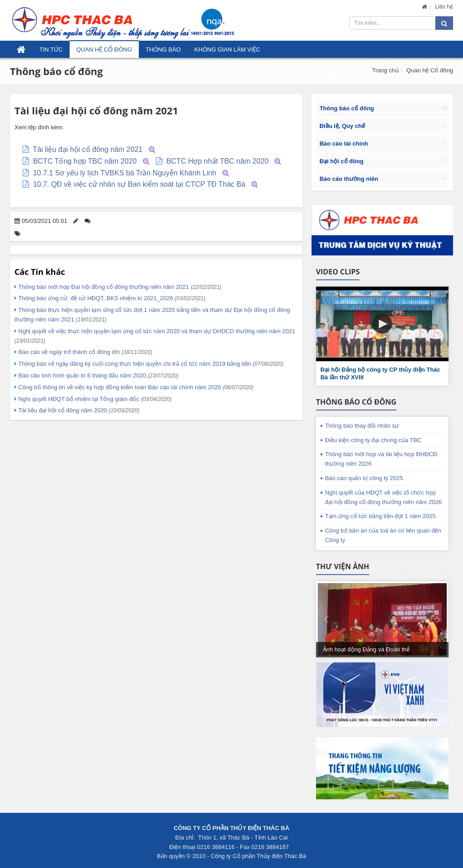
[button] (382, 324)
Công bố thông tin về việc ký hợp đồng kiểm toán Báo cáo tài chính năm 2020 (135, 387)
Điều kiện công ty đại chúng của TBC (373, 440)
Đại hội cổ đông (342, 161)
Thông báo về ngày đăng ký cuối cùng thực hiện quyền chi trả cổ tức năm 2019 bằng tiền (150, 364)
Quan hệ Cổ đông (104, 50)
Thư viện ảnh (343, 566)
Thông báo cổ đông (56, 71)
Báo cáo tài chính (344, 144)
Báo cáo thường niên (349, 179)
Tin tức (51, 50)
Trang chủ (385, 70)
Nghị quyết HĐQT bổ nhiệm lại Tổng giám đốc (94, 399)
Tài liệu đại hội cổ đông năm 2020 (78, 410)
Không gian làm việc (227, 50)
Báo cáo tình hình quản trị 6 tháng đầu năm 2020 (98, 375)
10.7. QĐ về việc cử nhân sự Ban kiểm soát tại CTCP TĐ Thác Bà (139, 184)
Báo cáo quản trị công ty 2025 (364, 478)
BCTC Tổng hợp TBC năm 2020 (85, 161)
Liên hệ (444, 7)
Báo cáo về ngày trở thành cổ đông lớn (85, 352)
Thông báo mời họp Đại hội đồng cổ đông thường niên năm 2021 (119, 287)
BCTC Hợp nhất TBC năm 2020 (217, 161)
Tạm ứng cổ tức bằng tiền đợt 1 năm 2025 (380, 516)
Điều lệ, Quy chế (342, 126)
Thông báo (163, 50)
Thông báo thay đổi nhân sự (362, 426)
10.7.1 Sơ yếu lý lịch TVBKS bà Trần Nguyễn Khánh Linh (125, 173)
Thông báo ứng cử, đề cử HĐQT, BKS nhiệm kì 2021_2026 (111, 298)
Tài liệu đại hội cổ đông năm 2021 (88, 149)
